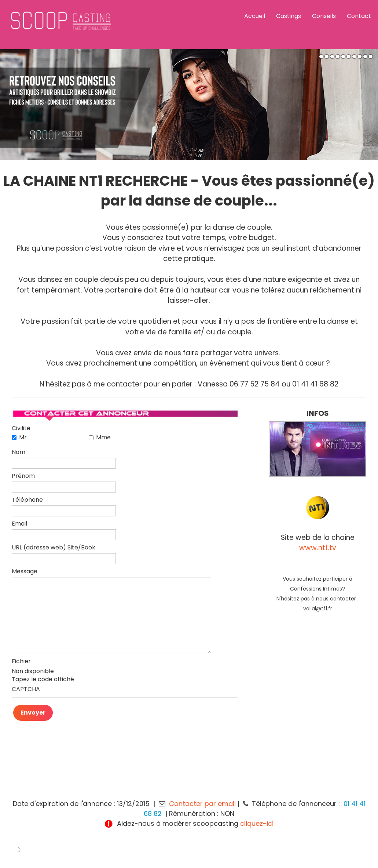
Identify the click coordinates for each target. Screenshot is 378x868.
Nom (19, 452)
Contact (359, 16)
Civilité (21, 428)
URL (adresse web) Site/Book (54, 548)
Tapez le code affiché (43, 679)
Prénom (23, 476)
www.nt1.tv (318, 548)
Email (19, 524)
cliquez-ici (257, 823)
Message (25, 571)
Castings (289, 16)
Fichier (21, 661)
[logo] (82, 25)
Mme (100, 437)
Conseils (324, 16)
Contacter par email (202, 804)
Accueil (255, 16)
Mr (19, 437)
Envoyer (33, 713)
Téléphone (27, 500)
